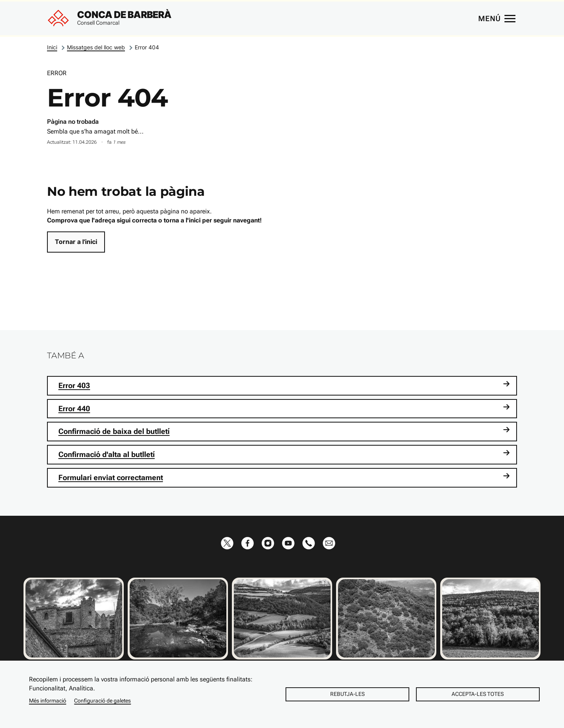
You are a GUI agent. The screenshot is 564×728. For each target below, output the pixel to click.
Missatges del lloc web (96, 47)
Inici (52, 47)
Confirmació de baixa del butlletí (284, 431)
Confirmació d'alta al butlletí (284, 454)
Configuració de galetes (102, 701)
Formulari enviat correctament (284, 477)
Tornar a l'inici (76, 242)
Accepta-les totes (478, 694)
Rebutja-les (347, 694)
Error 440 (284, 408)
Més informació (48, 701)
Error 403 (284, 385)
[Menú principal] (497, 18)
